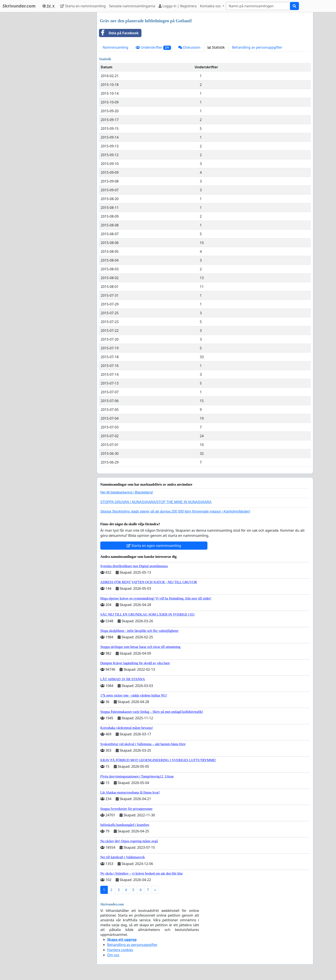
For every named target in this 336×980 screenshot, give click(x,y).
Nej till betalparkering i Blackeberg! (127, 492)
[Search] (258, 6)
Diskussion (189, 47)
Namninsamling (115, 47)
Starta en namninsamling (83, 6)
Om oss (113, 955)
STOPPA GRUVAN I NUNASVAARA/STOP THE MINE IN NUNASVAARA (156, 502)
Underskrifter (153, 47)
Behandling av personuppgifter (257, 47)
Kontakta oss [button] (211, 6)
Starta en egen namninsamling (154, 546)
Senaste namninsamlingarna (132, 6)
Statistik (216, 47)
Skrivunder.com (19, 6)
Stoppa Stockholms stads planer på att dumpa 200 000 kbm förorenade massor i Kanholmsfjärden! (175, 511)
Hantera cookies (120, 950)
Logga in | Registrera (178, 6)
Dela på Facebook (119, 33)
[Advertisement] (55, 76)
